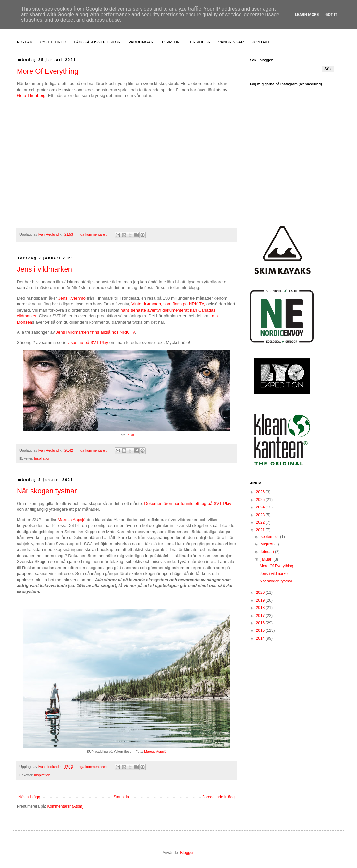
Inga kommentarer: (93, 234)
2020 (261, 593)
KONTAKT (261, 42)
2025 (261, 500)
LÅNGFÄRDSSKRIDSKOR (97, 42)
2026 (261, 492)
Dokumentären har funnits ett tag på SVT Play (188, 503)
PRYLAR (25, 42)
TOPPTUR (171, 42)
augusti (267, 544)
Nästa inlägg (29, 797)
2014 (261, 638)
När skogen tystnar (47, 491)
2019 (261, 600)
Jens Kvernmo (72, 298)
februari (268, 552)
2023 (261, 515)
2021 (261, 530)
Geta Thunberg (31, 96)
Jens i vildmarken (44, 269)
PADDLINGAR (141, 42)
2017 (261, 616)
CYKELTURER (53, 42)
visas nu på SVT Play (88, 342)
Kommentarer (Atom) (65, 806)
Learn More (307, 15)
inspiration (42, 458)
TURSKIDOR (199, 42)
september (270, 537)
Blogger (187, 853)
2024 (261, 507)
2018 (261, 608)
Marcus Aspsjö (72, 520)
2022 (261, 522)
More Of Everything (48, 71)
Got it (331, 15)
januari (267, 559)
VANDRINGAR (231, 42)
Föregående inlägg (218, 797)
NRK (131, 435)
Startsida (121, 797)
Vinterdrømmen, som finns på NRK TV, (168, 304)
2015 (261, 630)
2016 (261, 623)
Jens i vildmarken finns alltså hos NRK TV (95, 332)
